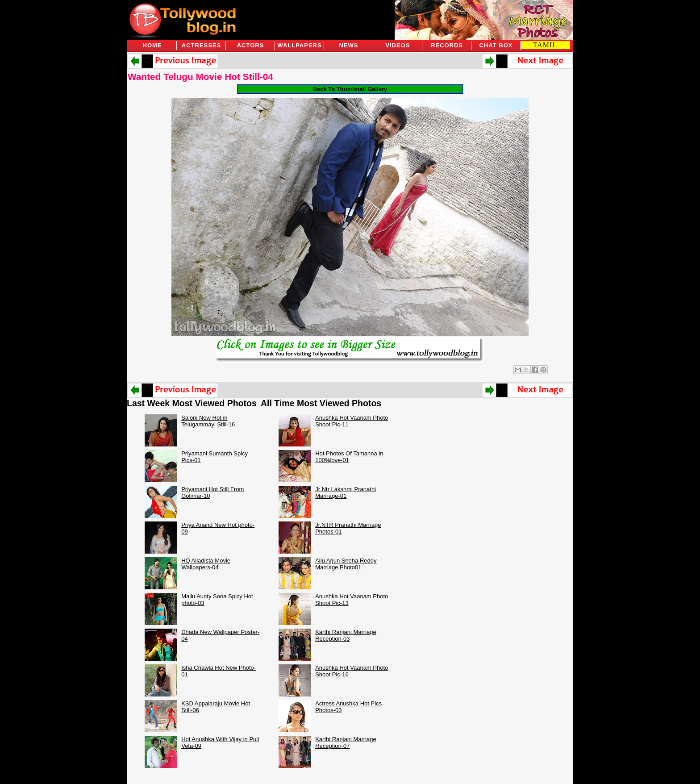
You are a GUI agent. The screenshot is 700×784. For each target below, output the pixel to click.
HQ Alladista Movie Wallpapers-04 (206, 564)
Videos (398, 45)
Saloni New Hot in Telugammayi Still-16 (208, 421)
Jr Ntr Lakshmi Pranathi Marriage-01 (346, 492)
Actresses (201, 45)
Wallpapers (299, 45)
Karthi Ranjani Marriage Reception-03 (346, 635)
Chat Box (496, 45)
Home (152, 45)
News (349, 45)
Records (447, 45)
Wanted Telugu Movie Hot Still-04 (200, 77)
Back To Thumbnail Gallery (350, 89)
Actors (251, 45)
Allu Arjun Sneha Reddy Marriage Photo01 (346, 564)
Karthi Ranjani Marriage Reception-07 (346, 742)
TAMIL (545, 45)
